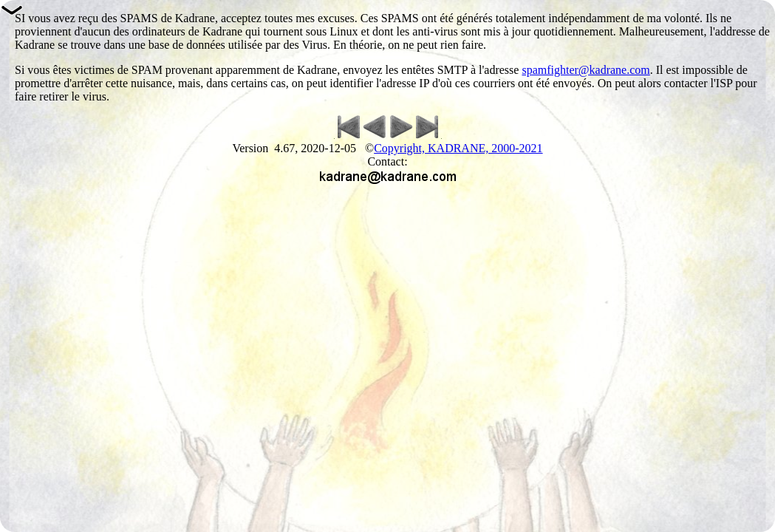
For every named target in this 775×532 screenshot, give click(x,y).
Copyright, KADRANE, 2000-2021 (458, 148)
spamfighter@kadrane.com (585, 70)
